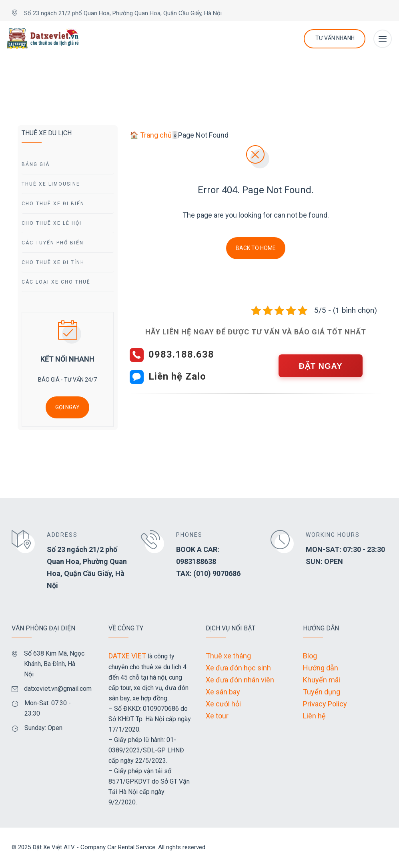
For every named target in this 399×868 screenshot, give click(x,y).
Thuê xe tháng (228, 656)
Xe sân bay (223, 692)
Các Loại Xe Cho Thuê (56, 282)
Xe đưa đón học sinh (238, 668)
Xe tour (217, 716)
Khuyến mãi (322, 680)
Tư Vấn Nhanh (335, 38)
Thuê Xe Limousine (51, 184)
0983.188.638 (181, 354)
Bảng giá (36, 164)
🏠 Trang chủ (151, 135)
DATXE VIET (127, 656)
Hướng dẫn (321, 668)
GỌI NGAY (67, 407)
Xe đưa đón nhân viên (240, 680)
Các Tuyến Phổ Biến (53, 243)
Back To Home (256, 248)
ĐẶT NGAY (320, 366)
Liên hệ (314, 716)
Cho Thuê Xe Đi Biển (53, 204)
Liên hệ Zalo (177, 376)
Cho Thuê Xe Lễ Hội (52, 223)
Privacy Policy (325, 704)
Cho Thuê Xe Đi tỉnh (53, 262)
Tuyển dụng (322, 692)
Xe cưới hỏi (223, 704)
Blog (310, 656)
